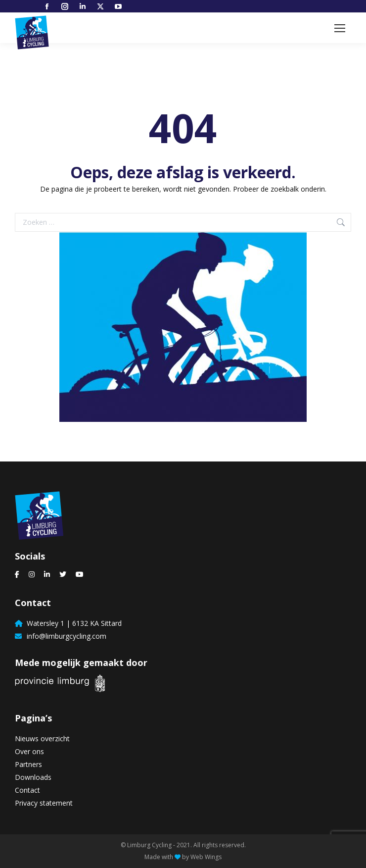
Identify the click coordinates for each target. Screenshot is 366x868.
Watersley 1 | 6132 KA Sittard (72, 623)
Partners (28, 764)
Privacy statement (44, 803)
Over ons (29, 751)
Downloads (33, 777)
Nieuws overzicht (42, 739)
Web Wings (206, 857)
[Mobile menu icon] (340, 28)
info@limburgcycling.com (65, 636)
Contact (27, 790)
